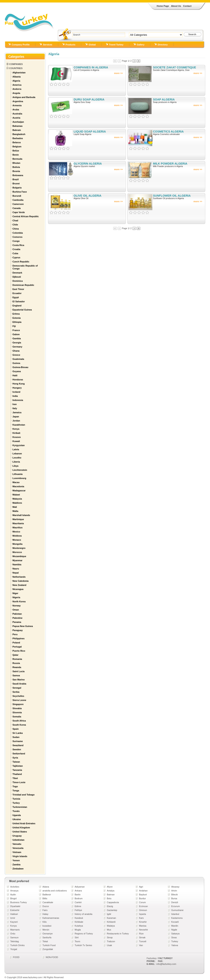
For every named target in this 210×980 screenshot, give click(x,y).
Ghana (16, 351)
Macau (16, 482)
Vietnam (17, 852)
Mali (15, 507)
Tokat (45, 941)
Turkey (16, 803)
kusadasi (47, 926)
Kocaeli (175, 922)
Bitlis (45, 898)
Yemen (16, 860)
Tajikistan (18, 766)
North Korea (19, 601)
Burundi (17, 196)
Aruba (16, 110)
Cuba (15, 253)
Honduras (18, 380)
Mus (109, 930)
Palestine (17, 618)
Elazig (110, 906)
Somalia (17, 717)
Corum (142, 902)
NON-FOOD (52, 957)
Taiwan (16, 762)
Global (92, 45)
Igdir (109, 914)
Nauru (16, 569)
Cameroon (18, 204)
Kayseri (14, 922)
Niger (15, 593)
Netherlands (19, 577)
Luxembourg (19, 478)
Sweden (17, 749)
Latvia (16, 449)
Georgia (17, 343)
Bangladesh (19, 134)
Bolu (109, 898)
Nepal (16, 573)
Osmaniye (48, 934)
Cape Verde (19, 212)
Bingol (13, 898)
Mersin (46, 930)
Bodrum (79, 898)
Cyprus (16, 257)
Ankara (78, 891)
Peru (15, 634)
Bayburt (143, 895)
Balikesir (47, 895)
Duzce (46, 906)
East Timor (18, 289)
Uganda (17, 815)
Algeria (16, 81)
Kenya (16, 429)
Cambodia (18, 200)
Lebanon (17, 454)
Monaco (17, 540)
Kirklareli (111, 922)
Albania (17, 77)
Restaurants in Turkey (118, 934)
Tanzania (17, 770)
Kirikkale (79, 922)
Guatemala (18, 359)
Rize (141, 934)
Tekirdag (15, 941)
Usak (109, 945)
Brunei (16, 184)
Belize (16, 151)
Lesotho (17, 458)
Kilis (45, 922)
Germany (17, 347)
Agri (141, 887)
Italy (15, 408)
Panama (17, 622)
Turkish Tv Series (83, 945)
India (15, 396)
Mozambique (19, 556)
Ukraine (17, 819)
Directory (163, 45)
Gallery (141, 45)
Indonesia (18, 400)
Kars (141, 918)
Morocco (17, 552)
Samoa (16, 675)
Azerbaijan (18, 122)
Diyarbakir (15, 906)
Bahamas (18, 126)
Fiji (14, 326)
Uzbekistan (18, 840)
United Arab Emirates (24, 823)
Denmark (17, 273)
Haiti (15, 375)
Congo (16, 241)
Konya (13, 926)
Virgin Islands (20, 856)
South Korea (19, 725)
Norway (17, 606)
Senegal (17, 688)
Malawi (16, 495)
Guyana (17, 371)
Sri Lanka (18, 733)
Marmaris (15, 930)
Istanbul (175, 914)
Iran (15, 404)
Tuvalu (16, 811)
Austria (16, 118)
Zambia (17, 865)
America (17, 85)
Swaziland (18, 745)
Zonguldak (48, 949)
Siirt (77, 937)
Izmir (13, 918)
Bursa (174, 898)
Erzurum (176, 906)
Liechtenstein (20, 470)
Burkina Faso (20, 192)
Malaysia (17, 499)
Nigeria (16, 597)
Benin (16, 155)
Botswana (18, 175)
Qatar (15, 655)
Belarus (17, 142)
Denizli (175, 902)
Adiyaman (80, 887)
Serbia (16, 692)
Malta (15, 511)
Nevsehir (143, 930)
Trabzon (111, 941)
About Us (176, 6)
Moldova (17, 536)
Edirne (78, 906)
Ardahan (143, 891)
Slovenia (17, 712)
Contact (187, 6)
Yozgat (14, 949)
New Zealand (19, 585)
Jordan (16, 421)
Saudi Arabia (19, 684)
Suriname (18, 741)
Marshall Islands (21, 515)
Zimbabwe (18, 869)
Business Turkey (19, 902)
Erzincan (143, 906)
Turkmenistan (20, 807)
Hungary (17, 388)
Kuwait (16, 441)
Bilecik (175, 895)
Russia (16, 663)
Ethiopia (17, 322)
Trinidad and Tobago (23, 795)
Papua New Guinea (23, 626)
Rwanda (17, 667)
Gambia (17, 338)
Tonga (16, 791)
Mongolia (17, 544)
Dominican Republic (23, 285)
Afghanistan (19, 73)
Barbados (18, 138)
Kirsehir (143, 922)
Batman (111, 895)
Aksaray (175, 887)
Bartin (78, 895)
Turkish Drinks (17, 945)
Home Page (163, 6)
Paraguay (18, 630)
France (16, 330)
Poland (16, 643)
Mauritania (18, 523)
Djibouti (17, 277)
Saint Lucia (19, 671)
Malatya (111, 926)
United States (20, 832)
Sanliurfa (47, 937)
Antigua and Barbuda (24, 97)
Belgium (17, 147)
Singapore (18, 704)
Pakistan (17, 614)
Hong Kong (19, 384)
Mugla (78, 930)
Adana (46, 887)
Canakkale (48, 902)
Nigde (174, 930)
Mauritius (18, 528)
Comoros (17, 237)
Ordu (13, 934)
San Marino (19, 680)
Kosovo (17, 437)
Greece (16, 355)
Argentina (18, 101)
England (17, 306)
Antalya (111, 891)
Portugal (17, 647)
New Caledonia (21, 581)
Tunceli (143, 941)
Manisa (143, 926)
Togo (15, 786)
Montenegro (19, 548)
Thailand (17, 774)
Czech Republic (21, 262)
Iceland (16, 392)
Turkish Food (49, 945)
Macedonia (18, 486)
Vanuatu (17, 844)
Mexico (16, 532)
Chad (15, 220)
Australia (17, 114)
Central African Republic (26, 216)
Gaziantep (112, 910)
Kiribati (16, 433)
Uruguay (17, 836)
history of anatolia (83, 914)
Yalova (175, 945)
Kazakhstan (19, 425)
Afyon (110, 887)
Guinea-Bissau (20, 367)
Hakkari (14, 914)
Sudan (16, 737)
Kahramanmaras (51, 918)
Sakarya (175, 934)
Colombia (18, 233)
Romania (17, 659)
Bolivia (16, 167)
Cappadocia (113, 902)
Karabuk (79, 918)
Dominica (18, 281)
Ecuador (17, 293)
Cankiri (78, 902)
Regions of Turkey (84, 934)
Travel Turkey (116, 45)
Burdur (142, 898)
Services (47, 45)
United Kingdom (21, 828)
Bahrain (17, 130)
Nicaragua (18, 589)
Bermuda (17, 159)
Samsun (14, 937)
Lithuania (18, 474)
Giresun (143, 910)
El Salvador (19, 301)
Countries (16, 68)
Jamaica (17, 412)
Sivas (174, 937)
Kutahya (79, 926)
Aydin (13, 895)
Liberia (16, 462)
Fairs (45, 910)
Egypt (16, 297)
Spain (16, 729)
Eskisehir (15, 910)
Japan (16, 417)
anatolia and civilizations (55, 891)
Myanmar (17, 560)
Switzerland (19, 754)
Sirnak (142, 937)
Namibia (17, 564)
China (16, 229)
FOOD (16, 957)
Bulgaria (17, 188)
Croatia (16, 249)
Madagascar (19, 491)
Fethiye (78, 910)
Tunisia (16, 799)
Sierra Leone (19, 700)
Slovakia (17, 708)
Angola (16, 93)
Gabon (16, 334)
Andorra (17, 89)
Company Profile (21, 45)
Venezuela (18, 848)
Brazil (16, 179)
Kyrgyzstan (19, 445)
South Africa (19, 721)
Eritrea (16, 314)
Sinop (110, 937)
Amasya (14, 891)
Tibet (15, 778)
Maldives (17, 503)
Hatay (45, 914)
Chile (15, 225)
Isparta (143, 914)
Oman (16, 610)
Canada (17, 208)
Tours (77, 941)
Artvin (174, 891)
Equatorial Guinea (22, 310)
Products (71, 45)
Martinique (18, 519)
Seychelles (18, 696)
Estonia (17, 318)
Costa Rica (18, 245)
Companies (16, 64)
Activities (15, 887)
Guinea (16, 363)
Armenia (17, 105)
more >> (118, 73)
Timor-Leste (19, 782)
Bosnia (16, 171)
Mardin (175, 926)
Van (141, 945)
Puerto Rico (19, 651)
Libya (15, 466)
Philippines (19, 638)
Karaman (111, 918)
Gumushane (177, 910)
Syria (15, 758)
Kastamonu (177, 918)
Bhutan (16, 163)
